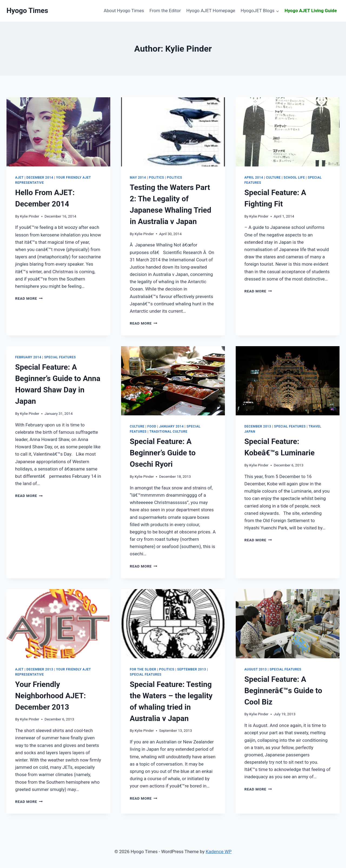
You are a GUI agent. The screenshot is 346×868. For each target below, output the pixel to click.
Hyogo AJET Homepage (211, 11)
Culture (273, 178)
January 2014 (172, 426)
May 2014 (138, 178)
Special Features (60, 357)
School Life (294, 178)
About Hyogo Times (124, 11)
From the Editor (165, 11)
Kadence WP (219, 852)
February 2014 (28, 357)
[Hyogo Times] (27, 11)
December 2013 (258, 426)
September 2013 (192, 669)
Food (152, 426)
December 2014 (40, 178)
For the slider (143, 669)
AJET (19, 178)
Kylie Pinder (30, 216)
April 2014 (254, 178)
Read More (29, 298)
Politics (157, 178)
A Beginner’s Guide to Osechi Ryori (163, 453)
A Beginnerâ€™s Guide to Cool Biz (283, 691)
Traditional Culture (168, 432)
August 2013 (256, 669)
